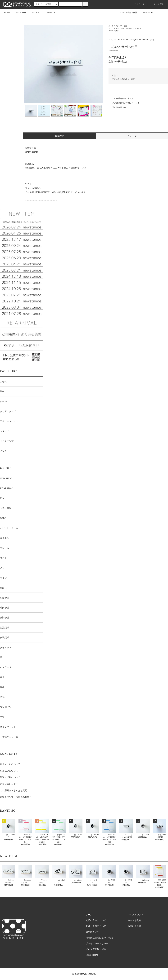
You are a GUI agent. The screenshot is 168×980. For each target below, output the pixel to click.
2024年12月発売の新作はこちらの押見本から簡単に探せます (56, 168)
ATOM (95, 955)
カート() (156, 4)
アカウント (138, 4)
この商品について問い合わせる (124, 103)
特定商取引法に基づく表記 (123, 79)
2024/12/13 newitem (134, 28)
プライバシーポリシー (97, 943)
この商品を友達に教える (121, 98)
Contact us (146, 12)
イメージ (132, 136)
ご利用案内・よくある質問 (14, 790)
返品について (118, 75)
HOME (7, 12)
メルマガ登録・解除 (127, 12)
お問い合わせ (134, 926)
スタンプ (119, 26)
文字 (126, 26)
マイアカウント (136, 914)
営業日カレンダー (9, 784)
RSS (88, 955)
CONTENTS (48, 12)
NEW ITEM (120, 28)
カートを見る (134, 920)
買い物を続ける (117, 107)
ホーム (111, 26)
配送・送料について (10, 777)
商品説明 (59, 136)
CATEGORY (19, 12)
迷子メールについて (10, 764)
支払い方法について (96, 920)
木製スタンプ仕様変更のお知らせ (17, 797)
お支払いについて (9, 771)
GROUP (34, 12)
